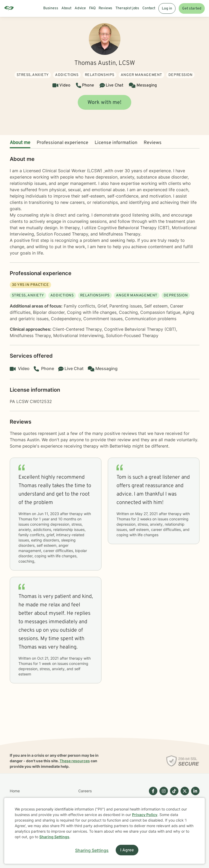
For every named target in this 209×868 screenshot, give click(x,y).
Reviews (153, 143)
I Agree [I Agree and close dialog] (127, 850)
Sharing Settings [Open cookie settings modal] (92, 850)
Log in (167, 9)
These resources (75, 761)
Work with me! (104, 103)
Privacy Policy (145, 815)
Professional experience (62, 143)
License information (116, 143)
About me (20, 143)
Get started (192, 9)
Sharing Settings (54, 837)
